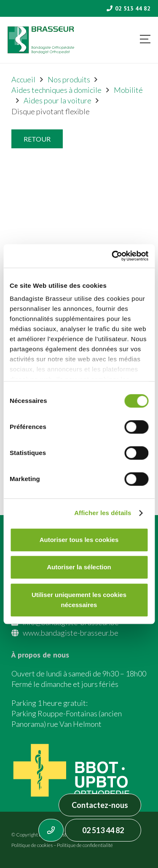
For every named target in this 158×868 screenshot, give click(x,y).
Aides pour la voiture (58, 100)
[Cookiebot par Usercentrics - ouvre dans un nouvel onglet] (112, 256)
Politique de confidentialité (85, 845)
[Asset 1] (41, 40)
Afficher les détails (103, 513)
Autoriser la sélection (79, 567)
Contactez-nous (100, 805)
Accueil (23, 79)
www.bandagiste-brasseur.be (71, 633)
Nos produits (69, 79)
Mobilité (128, 90)
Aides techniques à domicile (56, 90)
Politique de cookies (32, 845)
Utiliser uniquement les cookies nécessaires (79, 600)
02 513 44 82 (103, 830)
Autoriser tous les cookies (79, 540)
